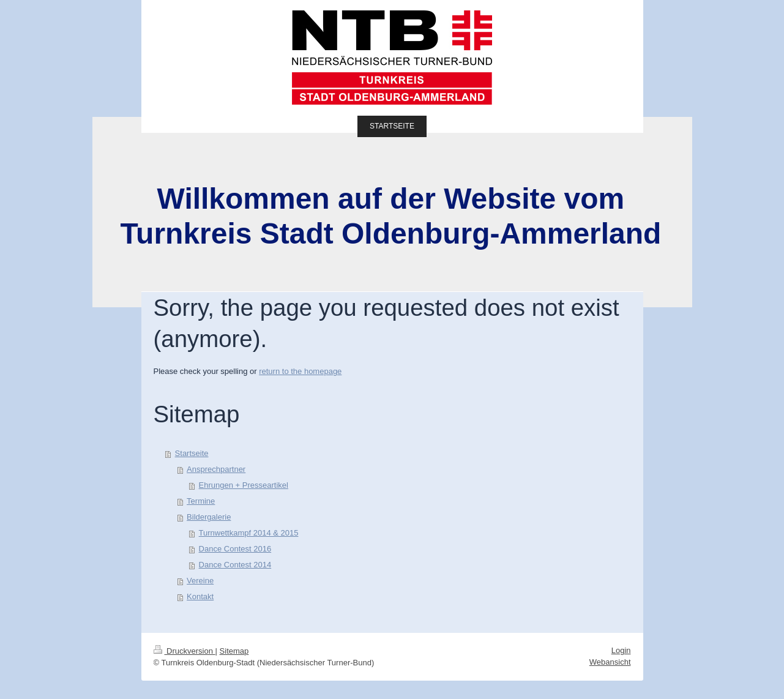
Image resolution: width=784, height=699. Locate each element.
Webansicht (610, 662)
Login (621, 650)
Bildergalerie (209, 517)
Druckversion (185, 651)
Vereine (200, 581)
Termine (201, 501)
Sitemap (234, 651)
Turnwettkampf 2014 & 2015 (249, 533)
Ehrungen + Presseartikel (244, 485)
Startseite (192, 453)
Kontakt (200, 596)
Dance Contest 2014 (235, 565)
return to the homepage (300, 371)
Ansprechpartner (216, 469)
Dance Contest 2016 (235, 549)
